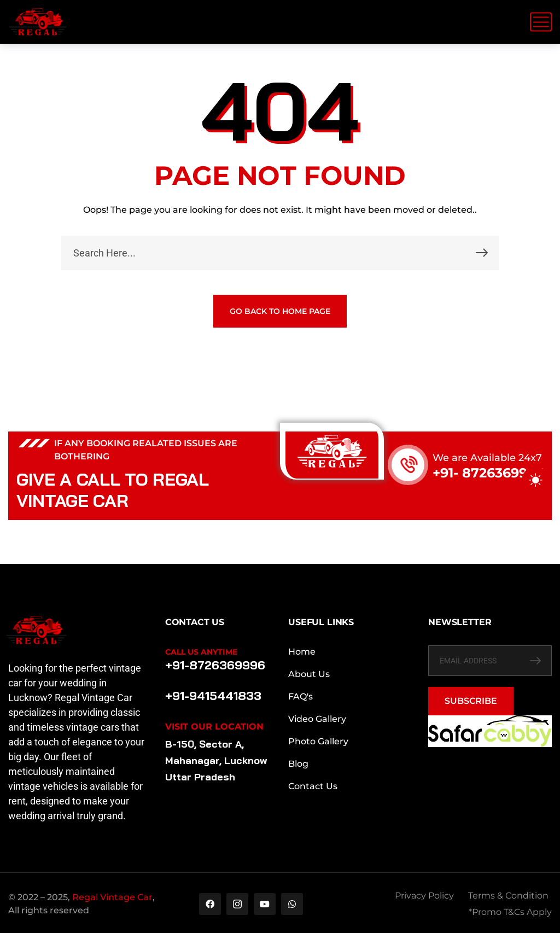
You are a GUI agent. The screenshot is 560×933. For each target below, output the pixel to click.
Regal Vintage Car (112, 897)
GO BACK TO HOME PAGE (280, 311)
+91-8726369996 (215, 665)
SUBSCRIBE (471, 701)
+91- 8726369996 (488, 473)
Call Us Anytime (201, 652)
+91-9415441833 (213, 696)
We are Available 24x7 (487, 458)
